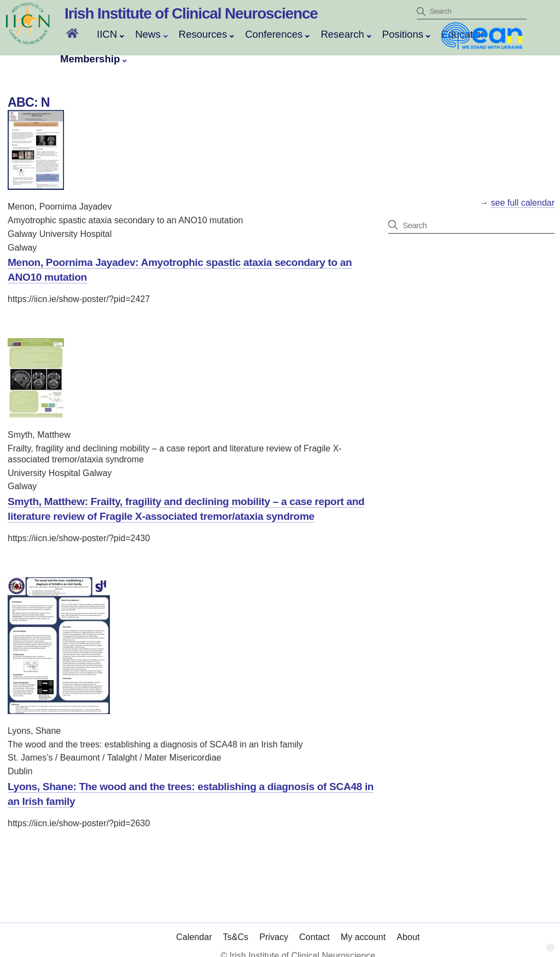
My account (363, 926)
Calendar (194, 926)
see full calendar (523, 203)
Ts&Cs (236, 926)
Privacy (274, 926)
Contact (314, 926)
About (408, 926)
